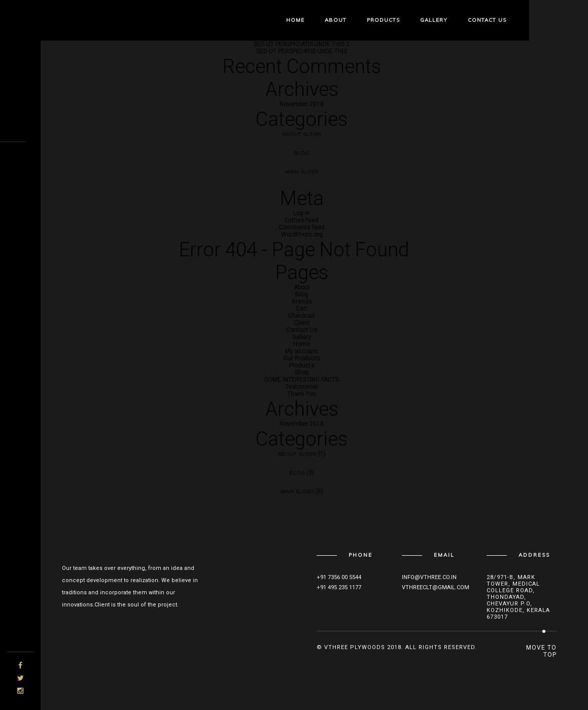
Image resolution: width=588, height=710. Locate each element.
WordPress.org (302, 234)
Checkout (302, 316)
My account (302, 351)
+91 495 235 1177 (339, 587)
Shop (302, 373)
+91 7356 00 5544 (339, 577)
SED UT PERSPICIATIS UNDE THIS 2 (302, 44)
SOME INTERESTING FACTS (302, 380)
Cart (302, 309)
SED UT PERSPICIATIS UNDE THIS (302, 51)
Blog (302, 153)
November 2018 (302, 104)
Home (295, 20)
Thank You (302, 394)
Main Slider (302, 172)
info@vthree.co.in (429, 577)
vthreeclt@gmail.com (436, 587)
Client (302, 323)
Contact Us (487, 20)
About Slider (302, 134)
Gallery (434, 20)
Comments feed (302, 227)
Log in (302, 213)
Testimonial (302, 387)
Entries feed (302, 220)
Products (383, 20)
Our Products (302, 358)
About (336, 20)
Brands (302, 301)
